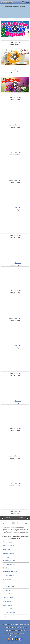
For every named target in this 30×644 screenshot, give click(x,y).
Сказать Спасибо (8, 575)
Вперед (21, 518)
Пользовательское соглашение (15, 633)
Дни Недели (7, 549)
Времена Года (7, 583)
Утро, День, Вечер (8, 546)
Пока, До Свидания (9, 613)
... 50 (26, 523)
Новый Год (6, 616)
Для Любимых (8, 579)
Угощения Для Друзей (10, 564)
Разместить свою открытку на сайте (15, 627)
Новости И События (9, 609)
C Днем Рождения (9, 553)
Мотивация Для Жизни (10, 572)
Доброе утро (17, 42)
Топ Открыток (7, 542)
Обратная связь (25, 625)
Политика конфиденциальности (14, 630)
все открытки (7, 2)
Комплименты (7, 601)
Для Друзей (7, 568)
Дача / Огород (8, 605)
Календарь (6, 557)
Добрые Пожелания (9, 561)
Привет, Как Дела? (9, 587)
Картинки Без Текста (9, 594)
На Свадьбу (7, 590)
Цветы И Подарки (9, 598)
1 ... (3, 523)
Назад (8, 518)
